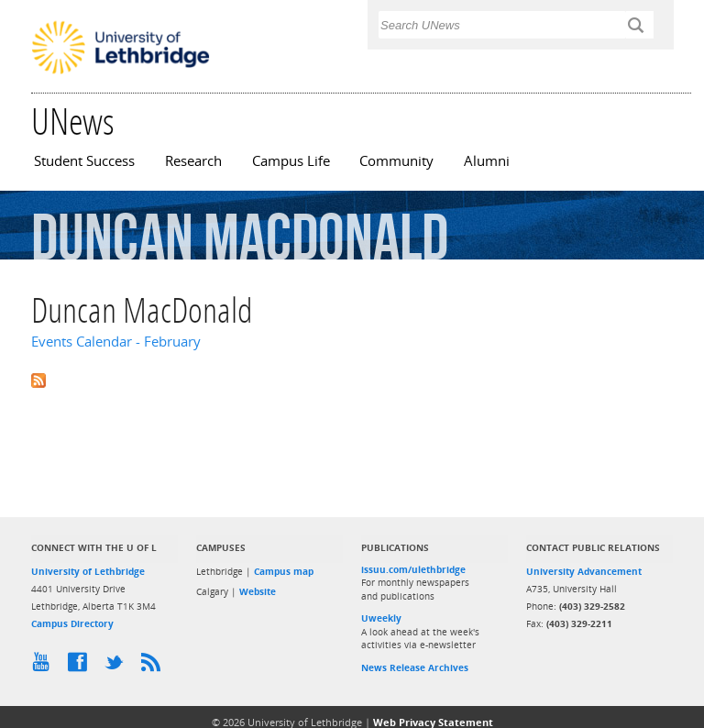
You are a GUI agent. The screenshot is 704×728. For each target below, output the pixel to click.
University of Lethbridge (88, 571)
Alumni (487, 161)
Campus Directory (72, 623)
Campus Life (291, 161)
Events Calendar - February (116, 342)
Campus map (284, 571)
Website (258, 591)
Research (193, 161)
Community (396, 161)
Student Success (84, 161)
